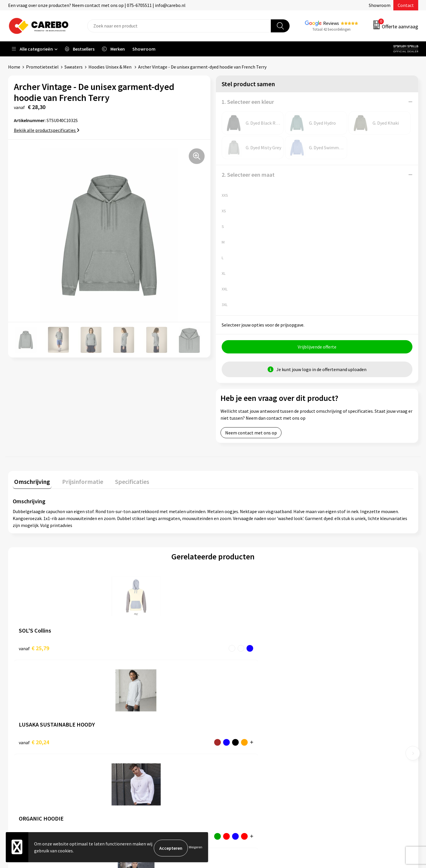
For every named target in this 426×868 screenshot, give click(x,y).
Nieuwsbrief (232, 759)
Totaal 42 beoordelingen (331, 29)
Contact (406, 5)
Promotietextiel (42, 67)
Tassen (329, 750)
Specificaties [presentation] (124, 482)
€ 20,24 (134, 648)
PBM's (328, 724)
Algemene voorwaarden (142, 732)
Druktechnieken (134, 768)
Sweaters (74, 67)
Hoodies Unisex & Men (110, 67)
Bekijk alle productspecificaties (47, 130)
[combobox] (179, 26)
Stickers (330, 759)
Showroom (380, 5)
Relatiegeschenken (341, 741)
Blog (225, 724)
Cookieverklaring (135, 750)
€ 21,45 (335, 648)
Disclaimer (129, 776)
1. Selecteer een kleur (248, 102)
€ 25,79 (34, 648)
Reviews (331, 23)
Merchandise (233, 741)
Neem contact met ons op (251, 434)
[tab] (31, 483)
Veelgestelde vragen (139, 741)
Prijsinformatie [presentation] (78, 482)
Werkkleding (334, 715)
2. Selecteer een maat (248, 175)
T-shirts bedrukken (239, 732)
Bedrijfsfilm (232, 750)
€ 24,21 (234, 648)
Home (14, 67)
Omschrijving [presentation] (31, 482)
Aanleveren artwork (138, 715)
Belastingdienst (134, 706)
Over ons (229, 715)
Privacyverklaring (136, 759)
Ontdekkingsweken (239, 706)
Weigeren (196, 848)
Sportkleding (335, 732)
